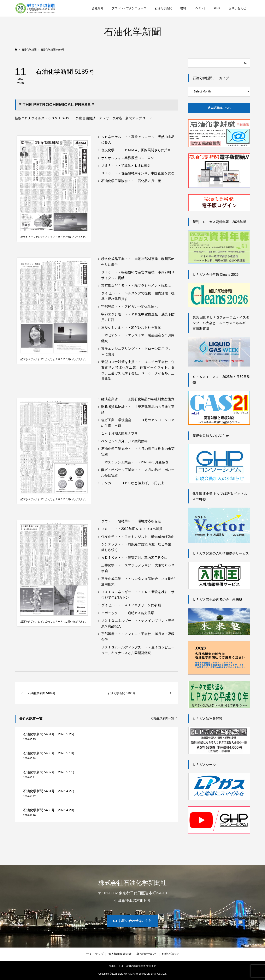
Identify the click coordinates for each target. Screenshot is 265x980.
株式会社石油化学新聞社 (132, 883)
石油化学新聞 (163, 8)
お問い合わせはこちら (135, 921)
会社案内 (98, 8)
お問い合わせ (237, 8)
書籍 (183, 8)
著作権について (147, 954)
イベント (200, 8)
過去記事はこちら (219, 108)
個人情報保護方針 (120, 954)
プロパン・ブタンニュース (129, 8)
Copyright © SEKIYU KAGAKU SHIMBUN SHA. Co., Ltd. (132, 974)
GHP (217, 8)
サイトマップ (95, 954)
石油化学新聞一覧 (163, 718)
